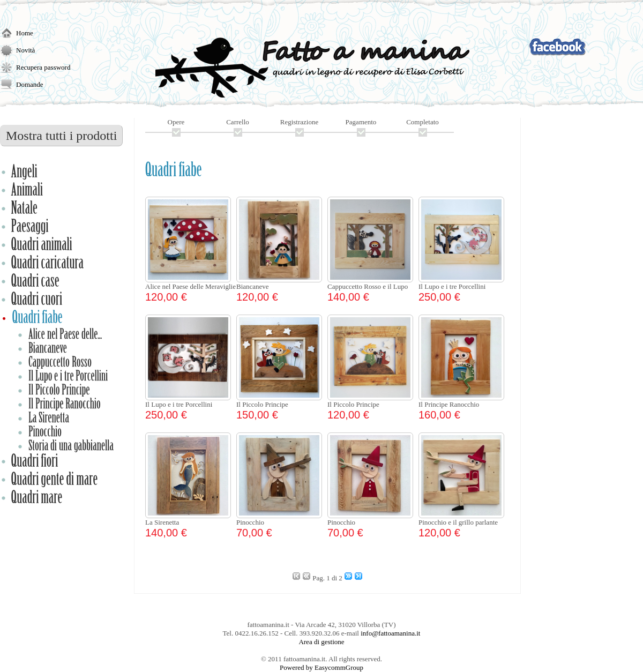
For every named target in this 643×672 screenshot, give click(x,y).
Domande (30, 84)
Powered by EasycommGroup (322, 667)
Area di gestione (321, 642)
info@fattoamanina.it (390, 633)
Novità (25, 50)
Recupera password (43, 67)
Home (25, 33)
